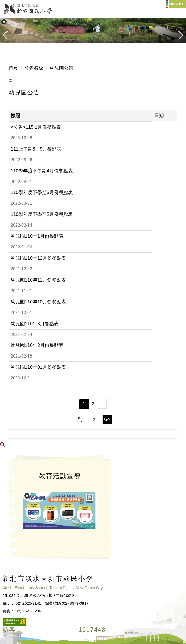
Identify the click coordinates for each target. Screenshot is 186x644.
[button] (4, 22)
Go (107, 419)
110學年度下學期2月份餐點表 (42, 214)
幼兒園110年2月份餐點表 (37, 345)
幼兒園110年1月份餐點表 (37, 236)
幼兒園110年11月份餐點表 (38, 280)
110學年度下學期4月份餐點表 (42, 171)
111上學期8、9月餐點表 (36, 149)
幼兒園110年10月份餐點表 (38, 302)
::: (11, 80)
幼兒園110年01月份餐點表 (38, 367)
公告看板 (34, 68)
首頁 (13, 68)
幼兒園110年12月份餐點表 (38, 258)
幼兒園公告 (62, 68)
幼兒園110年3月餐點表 (35, 324)
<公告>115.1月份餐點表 (36, 127)
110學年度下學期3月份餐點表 (42, 192)
